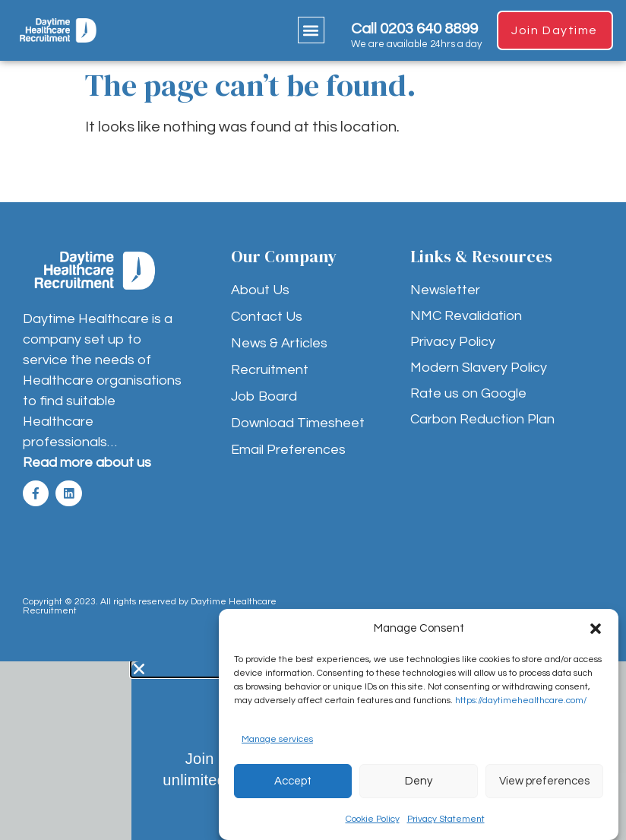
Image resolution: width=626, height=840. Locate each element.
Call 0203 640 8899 (411, 29)
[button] (596, 629)
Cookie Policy (373, 819)
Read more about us (87, 463)
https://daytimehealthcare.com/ (521, 701)
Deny (419, 781)
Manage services (277, 739)
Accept (293, 781)
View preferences (544, 781)
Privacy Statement (446, 819)
